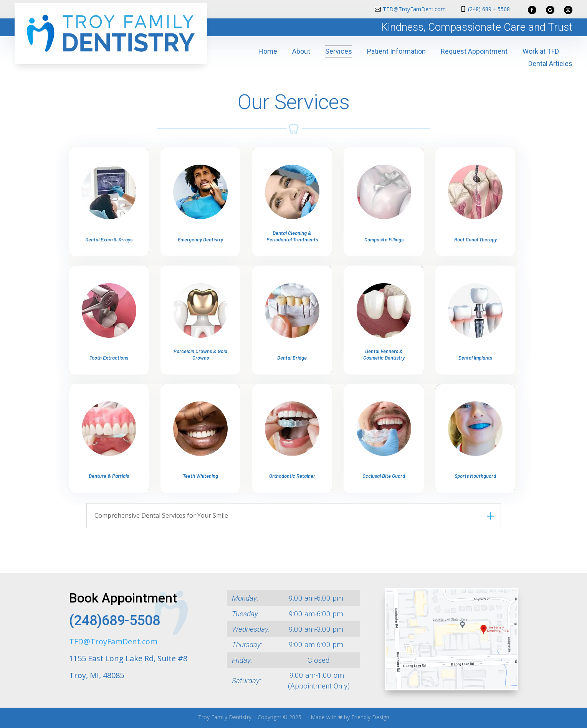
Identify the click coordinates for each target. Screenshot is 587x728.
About (301, 51)
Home (268, 51)
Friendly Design (370, 717)
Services (339, 51)
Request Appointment (474, 51)
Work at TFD (541, 51)
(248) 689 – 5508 (489, 9)
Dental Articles (550, 64)
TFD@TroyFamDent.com (414, 9)
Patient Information (396, 51)
